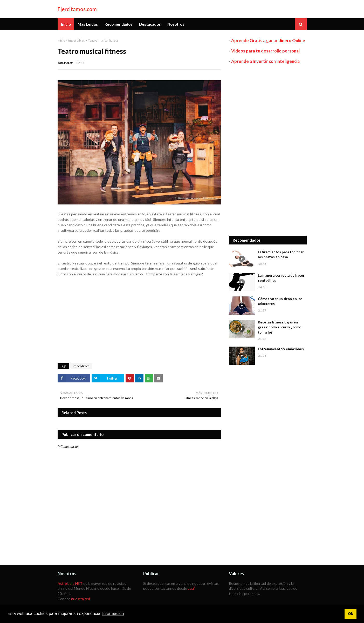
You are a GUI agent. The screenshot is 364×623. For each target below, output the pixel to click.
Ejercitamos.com (77, 9)
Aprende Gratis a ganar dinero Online (268, 40)
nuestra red (81, 599)
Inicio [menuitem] (66, 24)
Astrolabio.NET (70, 583)
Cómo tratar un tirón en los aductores (280, 301)
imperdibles (77, 40)
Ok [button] (350, 614)
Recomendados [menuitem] (118, 24)
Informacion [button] (113, 614)
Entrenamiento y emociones (281, 349)
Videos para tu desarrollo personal (265, 51)
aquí (191, 588)
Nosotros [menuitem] (176, 24)
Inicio (61, 40)
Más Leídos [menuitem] (88, 24)
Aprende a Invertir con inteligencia (265, 61)
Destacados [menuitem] (150, 24)
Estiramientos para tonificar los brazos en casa (281, 255)
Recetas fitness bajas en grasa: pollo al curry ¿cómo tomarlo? (280, 327)
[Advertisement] (268, 150)
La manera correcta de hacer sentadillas (281, 278)
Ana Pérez (65, 63)
